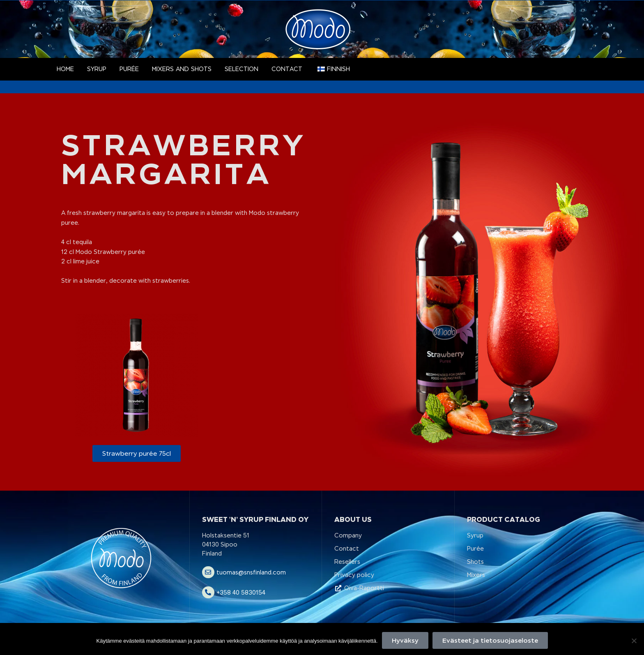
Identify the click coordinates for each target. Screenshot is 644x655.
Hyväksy (405, 640)
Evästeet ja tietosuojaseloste (490, 640)
